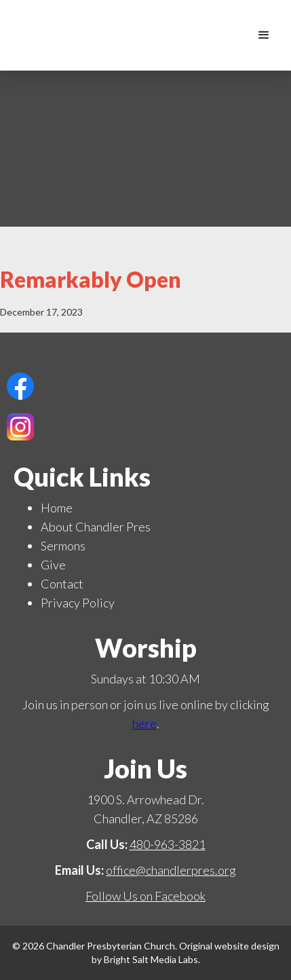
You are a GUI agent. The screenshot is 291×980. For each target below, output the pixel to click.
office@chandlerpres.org (171, 870)
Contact (62, 584)
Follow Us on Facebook (145, 896)
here (144, 723)
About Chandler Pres (96, 527)
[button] (264, 35)
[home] (237, 35)
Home (57, 508)
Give (53, 565)
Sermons (63, 546)
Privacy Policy (78, 603)
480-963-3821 (168, 844)
